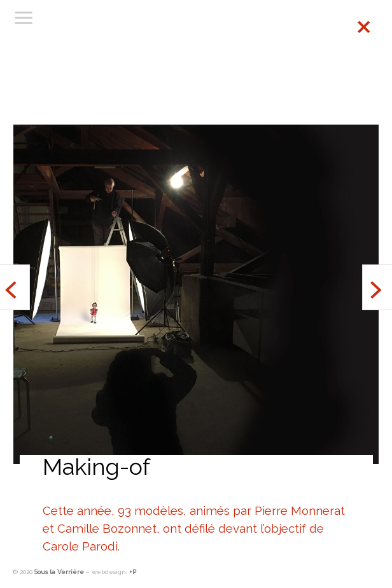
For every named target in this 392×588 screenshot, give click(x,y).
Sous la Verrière (59, 572)
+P (133, 572)
